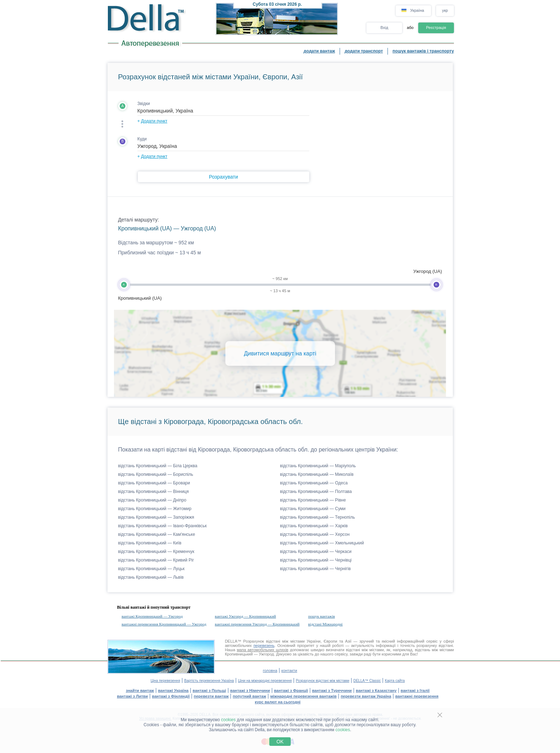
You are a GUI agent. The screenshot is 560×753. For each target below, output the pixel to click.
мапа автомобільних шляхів (262, 650)
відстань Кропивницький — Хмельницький (322, 543)
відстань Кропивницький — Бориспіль (156, 474)
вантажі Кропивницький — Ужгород (152, 616)
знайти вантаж (140, 690)
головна (270, 670)
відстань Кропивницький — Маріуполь (318, 466)
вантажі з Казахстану (376, 690)
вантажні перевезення (417, 696)
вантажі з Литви (132, 696)
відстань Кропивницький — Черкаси (316, 552)
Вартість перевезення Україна (209, 681)
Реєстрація (436, 28)
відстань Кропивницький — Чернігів (315, 569)
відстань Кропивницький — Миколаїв (317, 474)
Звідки (144, 104)
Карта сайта (395, 681)
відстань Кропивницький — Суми (313, 509)
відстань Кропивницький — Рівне (313, 500)
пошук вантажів (322, 616)
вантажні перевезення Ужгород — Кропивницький (257, 624)
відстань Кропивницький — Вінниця (154, 492)
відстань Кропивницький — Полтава (316, 492)
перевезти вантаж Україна (366, 696)
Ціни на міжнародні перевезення (265, 681)
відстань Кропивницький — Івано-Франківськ (162, 526)
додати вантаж (319, 51)
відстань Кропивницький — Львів (151, 577)
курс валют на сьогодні (278, 702)
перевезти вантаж (211, 696)
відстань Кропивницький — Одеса (314, 483)
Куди (142, 139)
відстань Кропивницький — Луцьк (151, 569)
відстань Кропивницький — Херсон (315, 534)
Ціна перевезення (166, 681)
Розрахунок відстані (262, 641)
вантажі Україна (173, 690)
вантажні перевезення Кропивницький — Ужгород (164, 624)
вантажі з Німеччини (250, 690)
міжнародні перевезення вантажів (304, 696)
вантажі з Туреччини (332, 690)
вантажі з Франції (291, 690)
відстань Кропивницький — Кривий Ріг (156, 560)
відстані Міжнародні (326, 624)
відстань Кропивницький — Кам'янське (157, 534)
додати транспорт (364, 51)
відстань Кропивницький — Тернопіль (317, 517)
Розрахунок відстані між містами (322, 681)
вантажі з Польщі (209, 690)
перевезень (264, 645)
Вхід (384, 28)
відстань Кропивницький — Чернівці (316, 560)
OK (280, 742)
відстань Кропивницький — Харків (314, 526)
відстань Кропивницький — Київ (150, 543)
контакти (289, 670)
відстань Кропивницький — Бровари (154, 483)
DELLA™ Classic (367, 681)
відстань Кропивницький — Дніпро (152, 500)
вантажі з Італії (415, 690)
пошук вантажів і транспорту (423, 51)
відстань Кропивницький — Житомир (155, 509)
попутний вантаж (250, 696)
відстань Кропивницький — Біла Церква (158, 466)
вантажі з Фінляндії (171, 696)
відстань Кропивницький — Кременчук (156, 552)
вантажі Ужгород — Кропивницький (246, 616)
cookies (228, 720)
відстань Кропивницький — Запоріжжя (156, 517)
